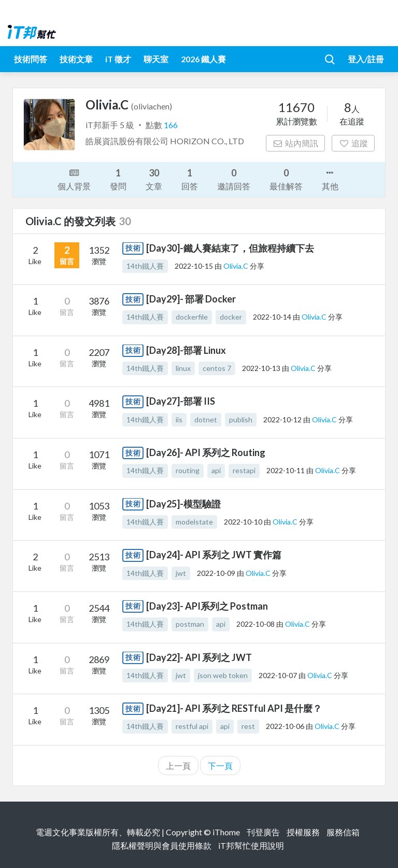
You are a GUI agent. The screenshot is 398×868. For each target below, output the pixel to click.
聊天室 (156, 59)
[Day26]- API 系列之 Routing (206, 452)
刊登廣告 (263, 832)
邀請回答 (234, 179)
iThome (226, 832)
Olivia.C (237, 266)
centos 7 (217, 368)
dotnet (206, 419)
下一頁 (220, 766)
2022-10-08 (255, 624)
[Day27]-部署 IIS (181, 401)
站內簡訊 (296, 143)
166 (171, 125)
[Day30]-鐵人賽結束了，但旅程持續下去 (230, 248)
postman (190, 624)
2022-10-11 (286, 470)
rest (248, 726)
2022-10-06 (285, 726)
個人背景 (74, 178)
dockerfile (192, 317)
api (216, 470)
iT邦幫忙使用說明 (251, 845)
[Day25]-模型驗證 (183, 504)
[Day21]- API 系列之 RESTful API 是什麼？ (234, 708)
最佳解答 (286, 179)
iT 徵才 (118, 59)
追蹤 (353, 143)
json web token (223, 675)
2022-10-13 (261, 368)
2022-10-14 (272, 317)
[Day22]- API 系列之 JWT (199, 657)
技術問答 (31, 59)
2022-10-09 (216, 573)
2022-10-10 (243, 522)
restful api (192, 726)
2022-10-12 (282, 419)
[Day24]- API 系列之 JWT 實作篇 (214, 555)
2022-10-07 (278, 675)
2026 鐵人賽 (203, 59)
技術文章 (76, 59)
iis (179, 419)
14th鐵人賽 (145, 266)
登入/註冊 (366, 59)
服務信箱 (343, 832)
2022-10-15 (194, 266)
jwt (181, 573)
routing (188, 470)
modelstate (194, 522)
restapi (244, 470)
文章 (154, 179)
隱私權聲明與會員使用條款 (162, 845)
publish (241, 419)
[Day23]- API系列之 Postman (207, 606)
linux (183, 368)
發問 (118, 179)
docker (231, 317)
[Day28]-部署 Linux (186, 350)
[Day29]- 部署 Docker (191, 299)
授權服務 (303, 832)
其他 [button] (330, 178)
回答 (190, 179)
